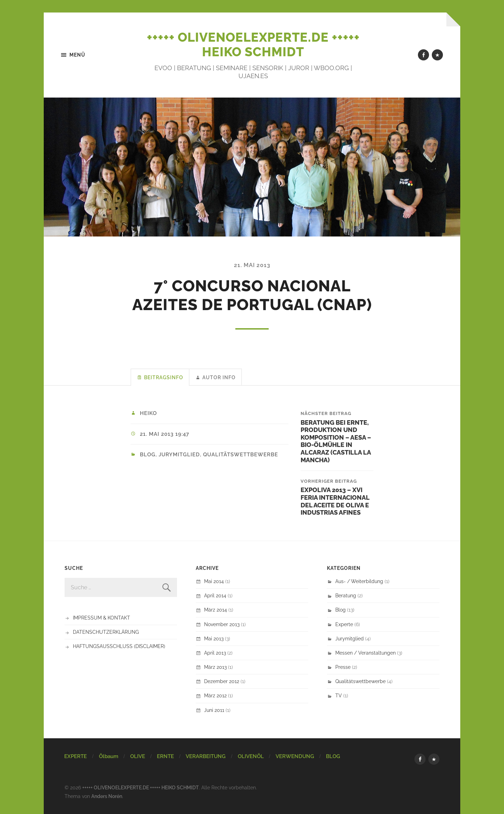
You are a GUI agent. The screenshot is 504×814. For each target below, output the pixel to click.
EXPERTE (75, 756)
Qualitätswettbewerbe (241, 455)
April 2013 (215, 653)
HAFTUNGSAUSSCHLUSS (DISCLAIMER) (119, 646)
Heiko (148, 413)
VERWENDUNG (295, 756)
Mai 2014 (214, 581)
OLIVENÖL (251, 756)
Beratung (346, 595)
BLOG (333, 756)
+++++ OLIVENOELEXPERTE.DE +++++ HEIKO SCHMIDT (253, 44)
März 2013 (215, 667)
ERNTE (165, 756)
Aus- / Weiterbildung (359, 581)
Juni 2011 (214, 710)
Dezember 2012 (222, 681)
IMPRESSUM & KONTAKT (102, 618)
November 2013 (222, 624)
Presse (343, 667)
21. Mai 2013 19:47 (165, 434)
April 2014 (215, 595)
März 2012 (215, 695)
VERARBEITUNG (206, 756)
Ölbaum (109, 756)
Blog (148, 455)
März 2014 (216, 610)
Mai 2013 (214, 638)
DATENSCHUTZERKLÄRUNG (106, 632)
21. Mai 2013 (252, 265)
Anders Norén (107, 796)
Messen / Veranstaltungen (366, 653)
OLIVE (138, 756)
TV (339, 695)
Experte (344, 624)
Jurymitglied (179, 455)
